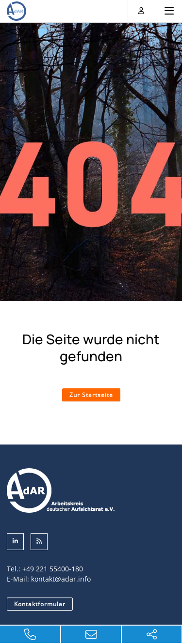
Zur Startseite (91, 395)
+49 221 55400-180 (53, 569)
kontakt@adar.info (61, 579)
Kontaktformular (40, 604)
